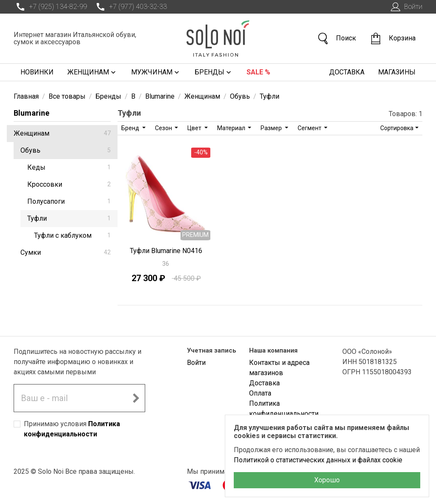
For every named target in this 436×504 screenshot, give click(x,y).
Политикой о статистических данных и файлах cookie (318, 460)
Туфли (69, 218)
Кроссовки (69, 184)
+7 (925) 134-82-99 (50, 7)
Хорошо (327, 480)
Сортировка (397, 128)
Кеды (69, 167)
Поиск (336, 38)
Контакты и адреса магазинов (279, 368)
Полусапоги (69, 201)
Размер (272, 128)
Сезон (164, 128)
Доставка (347, 72)
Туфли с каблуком (72, 235)
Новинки (37, 72)
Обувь (66, 150)
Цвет (195, 128)
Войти (406, 7)
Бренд (131, 128)
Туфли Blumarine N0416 (166, 251)
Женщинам (92, 72)
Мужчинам (156, 72)
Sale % (258, 72)
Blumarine (32, 113)
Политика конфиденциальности (284, 409)
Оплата (260, 393)
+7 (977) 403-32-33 (130, 7)
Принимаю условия (72, 429)
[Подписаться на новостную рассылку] (136, 398)
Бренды (214, 72)
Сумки (66, 252)
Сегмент (310, 128)
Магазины (397, 72)
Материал (232, 128)
